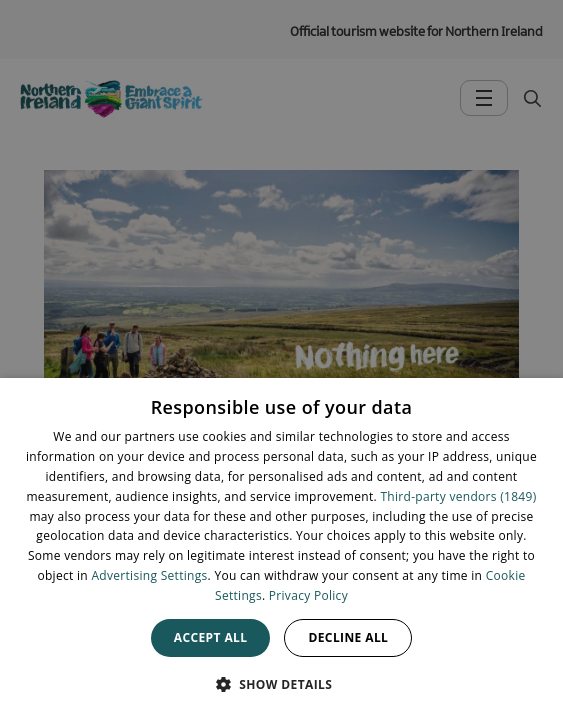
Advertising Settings (149, 575)
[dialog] (281, 549)
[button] (282, 684)
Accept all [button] (211, 637)
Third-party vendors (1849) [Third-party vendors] (458, 496)
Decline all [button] (348, 637)
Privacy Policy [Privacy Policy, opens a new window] (308, 595)
